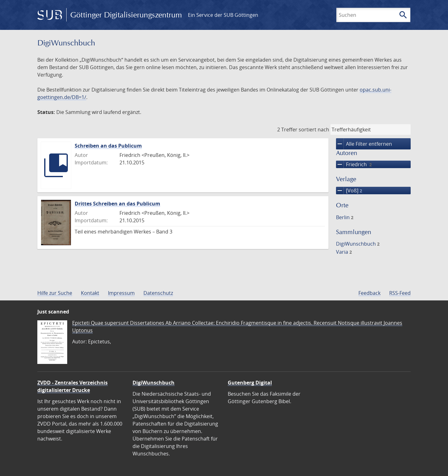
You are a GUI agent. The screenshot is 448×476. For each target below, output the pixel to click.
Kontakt (90, 293)
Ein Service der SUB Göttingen (223, 15)
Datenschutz (158, 293)
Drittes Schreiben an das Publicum (117, 204)
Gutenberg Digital (250, 383)
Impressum (121, 293)
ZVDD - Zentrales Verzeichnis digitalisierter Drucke (72, 386)
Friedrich (354, 164)
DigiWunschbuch (358, 244)
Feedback (369, 293)
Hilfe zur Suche (55, 293)
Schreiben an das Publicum (108, 146)
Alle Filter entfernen (364, 144)
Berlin (345, 217)
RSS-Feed (400, 293)
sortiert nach (314, 130)
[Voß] (349, 191)
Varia (344, 252)
